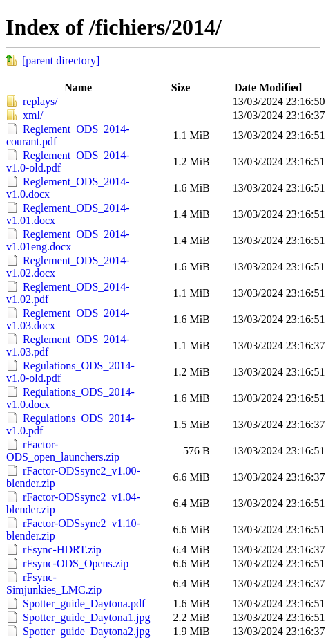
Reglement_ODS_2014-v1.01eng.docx (68, 240)
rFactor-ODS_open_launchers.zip (63, 451)
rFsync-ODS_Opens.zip (76, 563)
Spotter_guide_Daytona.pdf (84, 604)
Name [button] (78, 88)
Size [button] (181, 88)
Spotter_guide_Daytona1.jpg (86, 617)
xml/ (33, 115)
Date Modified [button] (268, 88)
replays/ (40, 101)
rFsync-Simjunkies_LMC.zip (54, 583)
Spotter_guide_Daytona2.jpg (86, 631)
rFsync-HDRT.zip (62, 550)
